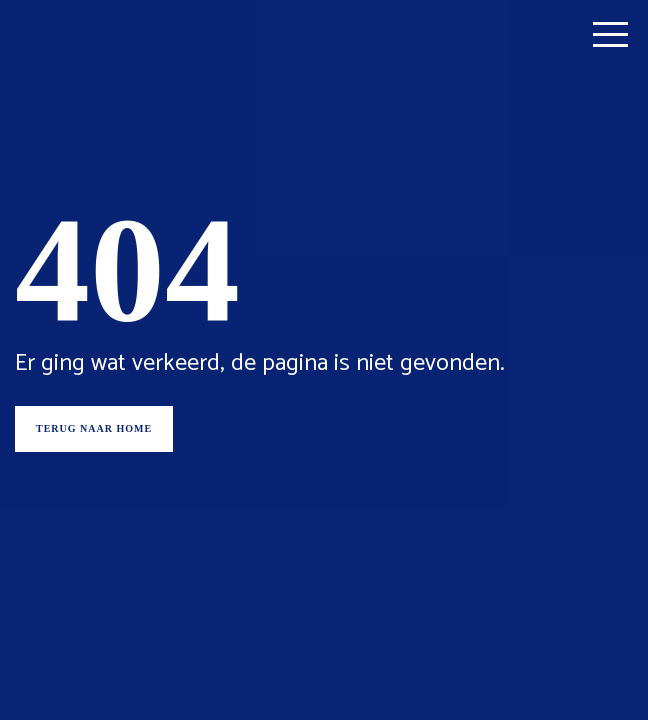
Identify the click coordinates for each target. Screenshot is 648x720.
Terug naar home (94, 428)
